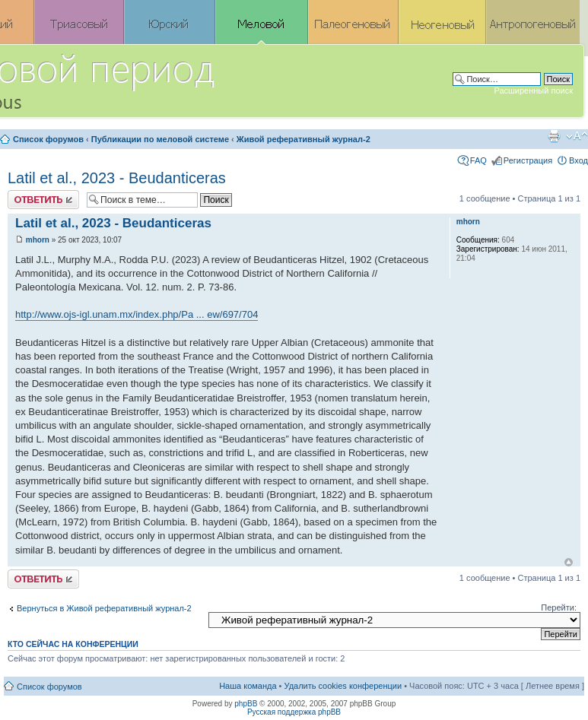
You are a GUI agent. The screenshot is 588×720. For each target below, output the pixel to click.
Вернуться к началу (569, 562)
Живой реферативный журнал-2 (304, 139)
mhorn (38, 240)
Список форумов (48, 139)
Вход (578, 160)
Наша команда (248, 686)
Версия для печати (554, 136)
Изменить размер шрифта (577, 136)
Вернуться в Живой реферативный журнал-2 (104, 608)
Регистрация (528, 160)
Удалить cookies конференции (343, 686)
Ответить (43, 200)
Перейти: (559, 607)
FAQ (478, 160)
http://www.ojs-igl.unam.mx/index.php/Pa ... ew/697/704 (137, 314)
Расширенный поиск (533, 90)
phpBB (246, 704)
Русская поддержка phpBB (294, 712)
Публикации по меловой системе (160, 139)
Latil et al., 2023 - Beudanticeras (117, 178)
